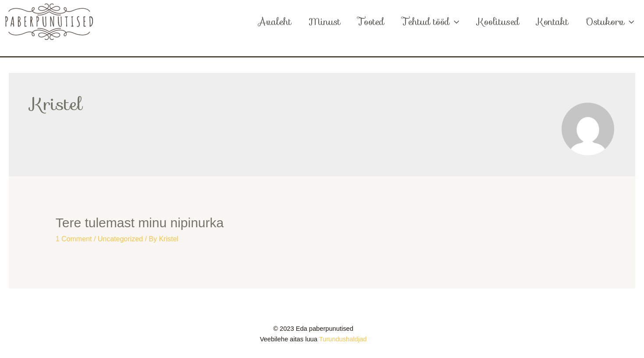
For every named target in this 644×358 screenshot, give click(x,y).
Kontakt (551, 22)
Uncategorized (120, 239)
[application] (452, 22)
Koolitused (496, 22)
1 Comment (74, 239)
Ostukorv (610, 22)
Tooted (368, 22)
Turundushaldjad (343, 339)
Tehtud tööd (428, 22)
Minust (320, 22)
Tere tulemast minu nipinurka (140, 223)
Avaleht (270, 22)
